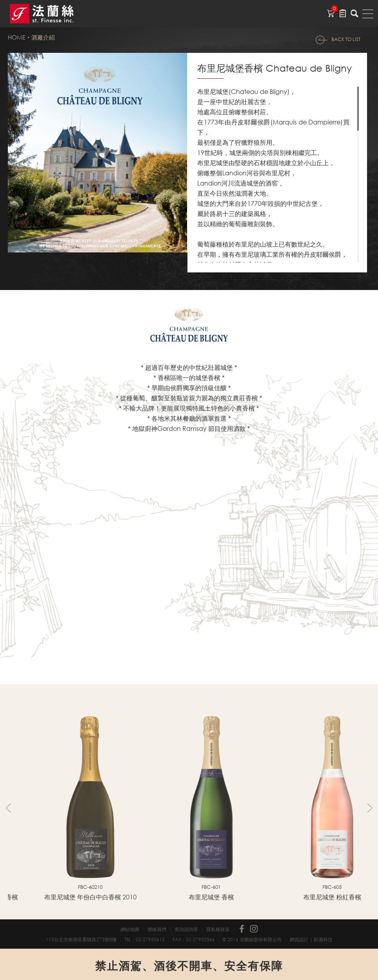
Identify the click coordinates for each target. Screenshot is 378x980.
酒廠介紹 (43, 37)
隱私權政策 (218, 930)
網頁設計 (299, 939)
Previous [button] (8, 808)
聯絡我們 (157, 930)
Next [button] (370, 808)
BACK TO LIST (346, 39)
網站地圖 (130, 930)
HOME (17, 37)
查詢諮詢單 (186, 930)
